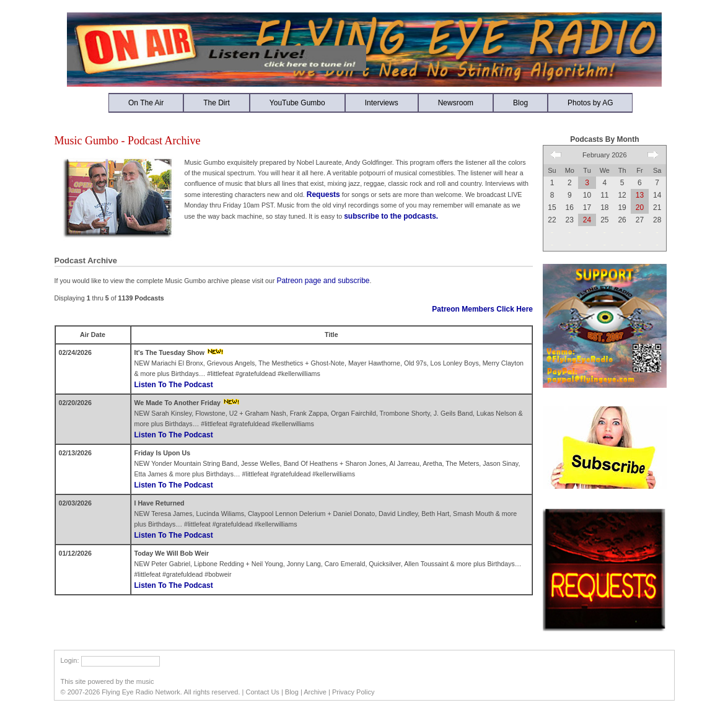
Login (69, 660)
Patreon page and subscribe (323, 281)
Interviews (382, 103)
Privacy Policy (353, 692)
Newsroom (456, 103)
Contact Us (262, 692)
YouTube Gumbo (297, 103)
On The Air (146, 103)
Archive (315, 692)
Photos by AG (590, 103)
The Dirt (217, 103)
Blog (520, 103)
